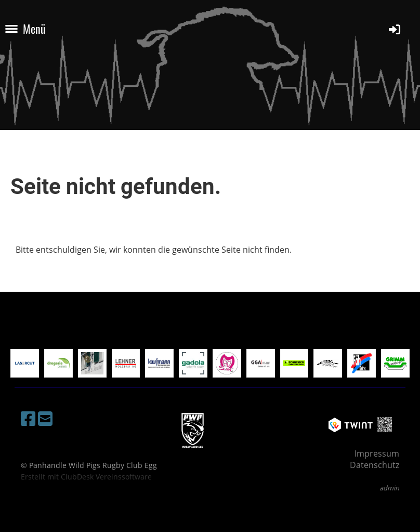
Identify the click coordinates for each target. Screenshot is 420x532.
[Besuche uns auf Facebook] (28, 418)
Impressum (377, 453)
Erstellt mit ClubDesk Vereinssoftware (86, 477)
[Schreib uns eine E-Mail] (45, 418)
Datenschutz (375, 465)
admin (389, 488)
